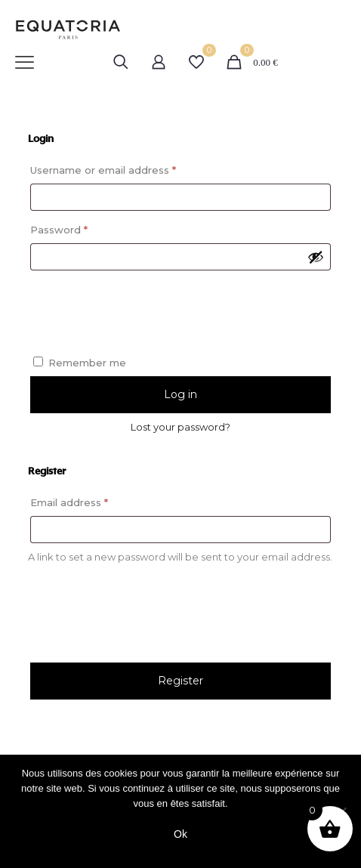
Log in (180, 394)
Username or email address (126, 168)
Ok (180, 834)
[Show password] (316, 257)
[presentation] (180, 307)
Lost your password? (180, 427)
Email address (92, 500)
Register (180, 681)
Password (82, 228)
